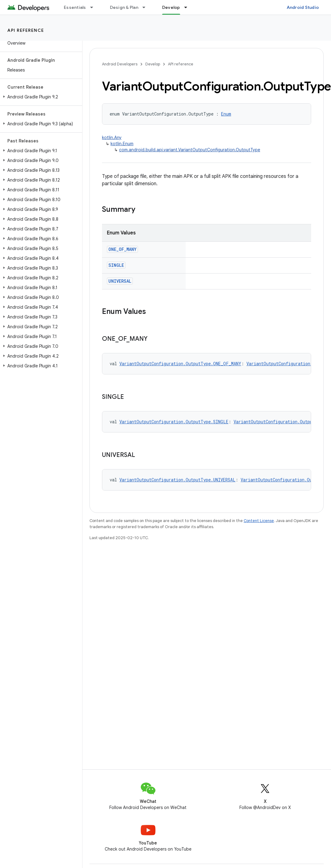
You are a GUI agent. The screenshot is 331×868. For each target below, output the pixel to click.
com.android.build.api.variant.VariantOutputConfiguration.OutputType (190, 150)
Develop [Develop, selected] (171, 7)
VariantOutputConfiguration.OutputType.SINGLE (174, 422)
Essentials (75, 7)
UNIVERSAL (120, 281)
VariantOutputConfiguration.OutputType (279, 422)
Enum (226, 114)
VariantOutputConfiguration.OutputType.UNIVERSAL (177, 480)
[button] (40, 97)
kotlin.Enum (122, 144)
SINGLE (116, 265)
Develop (153, 64)
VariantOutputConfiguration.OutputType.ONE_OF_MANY (180, 364)
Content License (259, 521)
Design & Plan (124, 7)
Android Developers (120, 64)
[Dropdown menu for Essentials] (94, 7)
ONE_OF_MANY (122, 249)
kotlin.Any (112, 138)
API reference (26, 30)
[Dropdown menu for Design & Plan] (147, 7)
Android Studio (303, 7)
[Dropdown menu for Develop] (188, 7)
